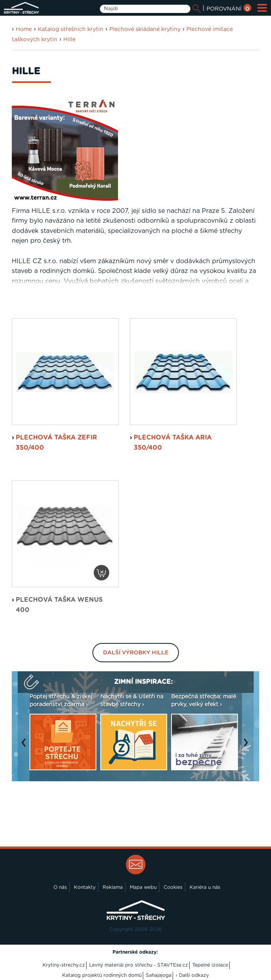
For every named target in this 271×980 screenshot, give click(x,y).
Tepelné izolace (210, 965)
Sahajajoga (159, 975)
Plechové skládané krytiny (145, 29)
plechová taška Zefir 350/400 (56, 443)
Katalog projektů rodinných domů (102, 975)
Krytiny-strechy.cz (64, 965)
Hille (69, 40)
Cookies (173, 887)
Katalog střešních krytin (71, 29)
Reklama (113, 887)
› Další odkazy (192, 975)
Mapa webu (143, 887)
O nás (60, 887)
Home (24, 29)
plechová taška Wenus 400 (59, 605)
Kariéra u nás (205, 887)
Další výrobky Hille (136, 653)
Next (248, 747)
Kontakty (85, 887)
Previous (26, 747)
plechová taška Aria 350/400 (173, 443)
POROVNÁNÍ (229, 9)
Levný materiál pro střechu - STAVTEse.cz (139, 965)
